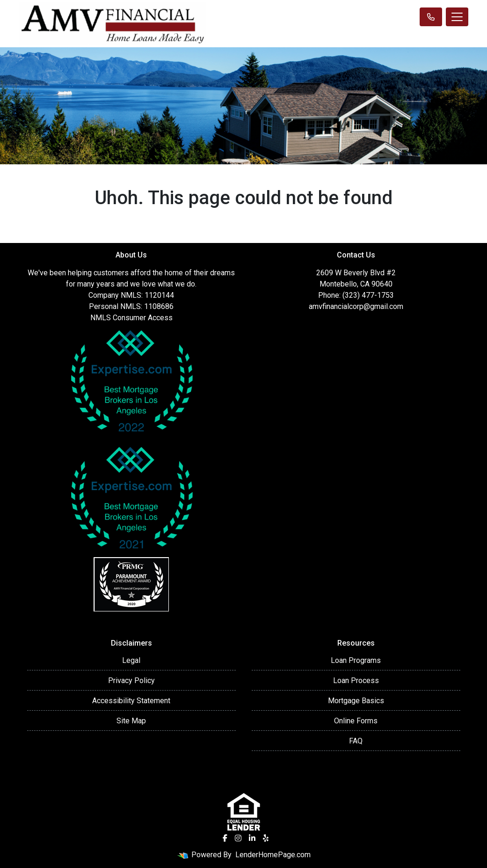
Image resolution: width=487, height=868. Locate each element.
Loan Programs (356, 660)
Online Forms (356, 721)
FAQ (356, 741)
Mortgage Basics (356, 701)
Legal (131, 660)
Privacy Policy (131, 680)
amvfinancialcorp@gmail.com (356, 306)
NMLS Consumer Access (131, 318)
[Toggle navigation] (457, 17)
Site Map (131, 721)
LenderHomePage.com (273, 855)
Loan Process (356, 680)
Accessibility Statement (131, 701)
